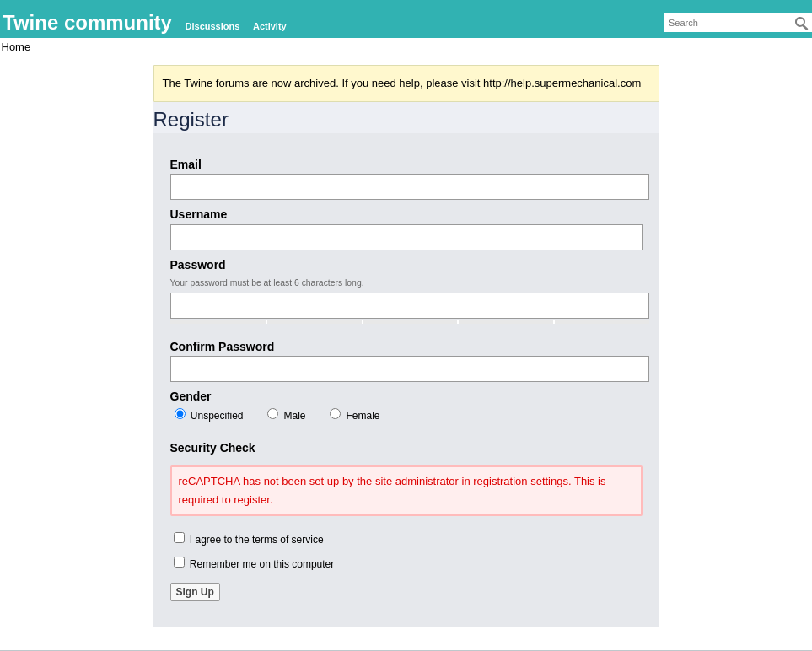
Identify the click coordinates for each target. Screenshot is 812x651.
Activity (270, 26)
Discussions (213, 26)
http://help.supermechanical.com (562, 83)
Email (186, 164)
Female (355, 415)
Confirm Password (223, 347)
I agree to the (249, 539)
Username (199, 214)
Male (286, 415)
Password (198, 265)
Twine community (87, 22)
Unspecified (209, 415)
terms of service (288, 540)
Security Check (213, 448)
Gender (191, 396)
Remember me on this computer (254, 563)
